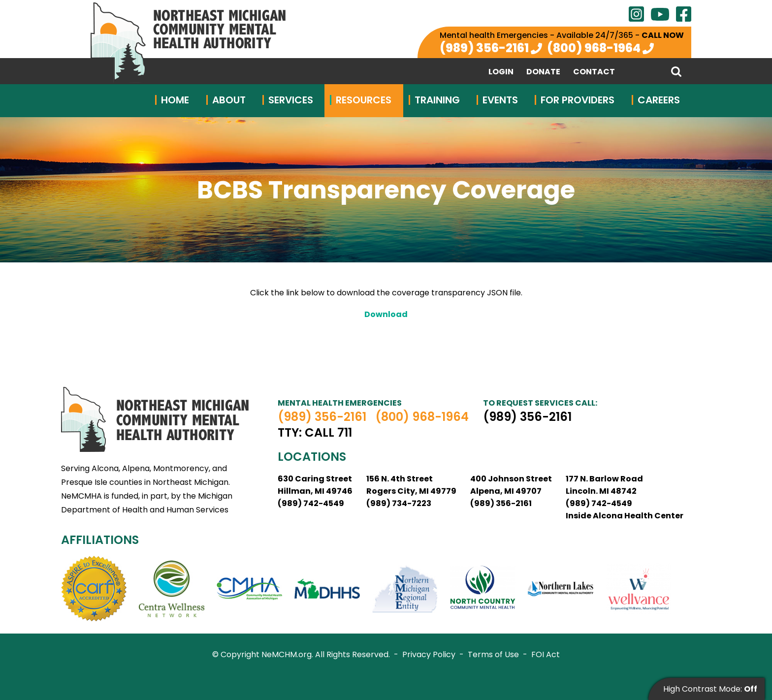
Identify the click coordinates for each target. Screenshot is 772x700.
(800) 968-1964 (594, 48)
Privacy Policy (429, 654)
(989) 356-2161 (484, 48)
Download (386, 314)
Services (291, 100)
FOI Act (546, 654)
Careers (659, 100)
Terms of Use (493, 654)
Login (501, 72)
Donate (543, 72)
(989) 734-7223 (399, 503)
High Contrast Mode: (710, 689)
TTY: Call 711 (315, 433)
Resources (364, 100)
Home (175, 100)
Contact (594, 72)
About (229, 100)
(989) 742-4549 (311, 503)
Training (437, 100)
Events (500, 100)
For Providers (578, 100)
